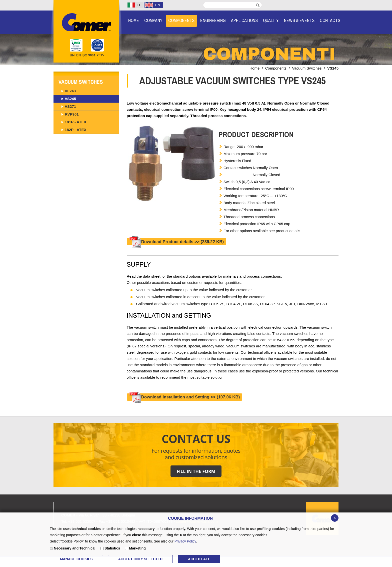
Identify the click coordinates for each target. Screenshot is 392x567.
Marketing (137, 548)
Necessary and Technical (74, 548)
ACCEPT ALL (199, 559)
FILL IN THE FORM (196, 471)
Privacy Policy (185, 541)
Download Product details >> (177, 242)
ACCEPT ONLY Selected (140, 559)
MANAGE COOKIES (76, 559)
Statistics (112, 548)
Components (276, 68)
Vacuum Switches (307, 68)
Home (254, 68)
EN (153, 5)
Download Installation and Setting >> (185, 397)
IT (134, 5)
